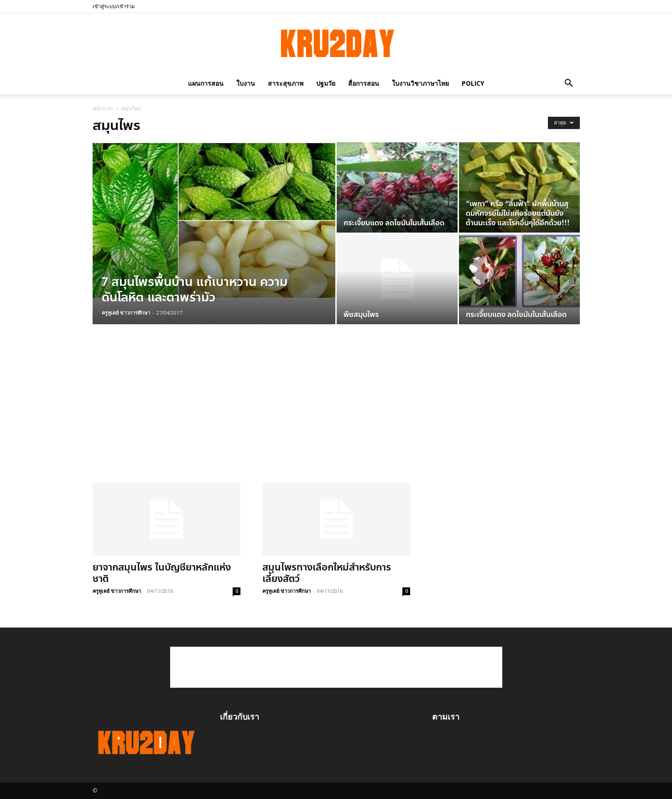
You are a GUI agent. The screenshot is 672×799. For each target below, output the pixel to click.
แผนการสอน (206, 83)
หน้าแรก (103, 108)
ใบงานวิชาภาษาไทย (420, 83)
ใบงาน (246, 83)
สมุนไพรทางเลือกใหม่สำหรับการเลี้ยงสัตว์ (327, 573)
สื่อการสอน (364, 83)
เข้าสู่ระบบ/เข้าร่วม (114, 6)
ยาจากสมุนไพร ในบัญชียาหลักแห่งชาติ (162, 573)
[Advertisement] (251, 415)
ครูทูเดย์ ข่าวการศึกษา (126, 313)
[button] (569, 83)
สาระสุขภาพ (286, 83)
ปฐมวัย (326, 83)
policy (473, 83)
